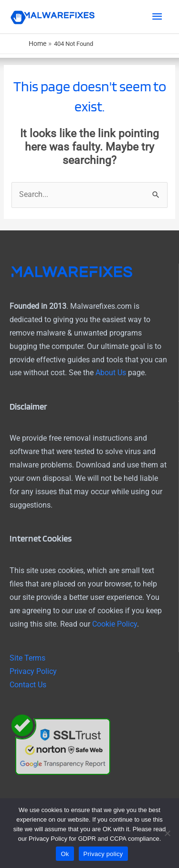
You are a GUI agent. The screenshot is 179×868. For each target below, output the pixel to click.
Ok (65, 854)
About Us (111, 373)
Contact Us (28, 685)
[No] (167, 833)
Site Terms (27, 658)
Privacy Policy (33, 672)
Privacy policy (103, 854)
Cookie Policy (115, 624)
